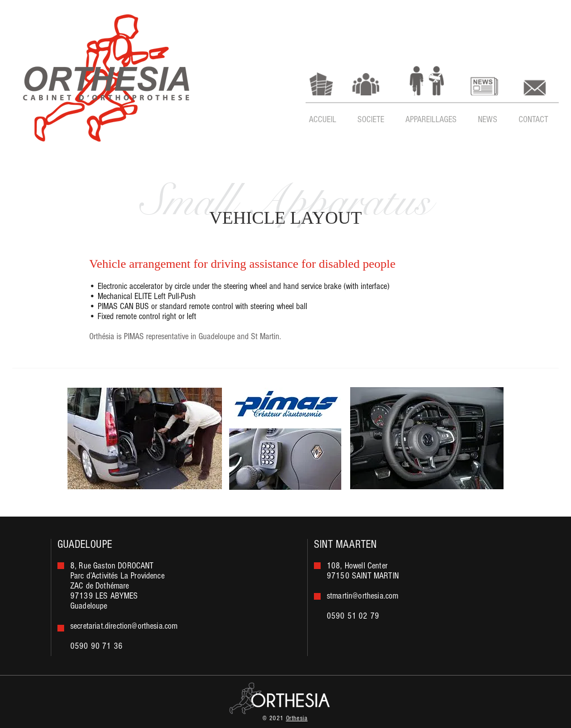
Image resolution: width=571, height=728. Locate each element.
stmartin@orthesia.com (362, 596)
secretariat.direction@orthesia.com (124, 626)
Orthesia (297, 718)
